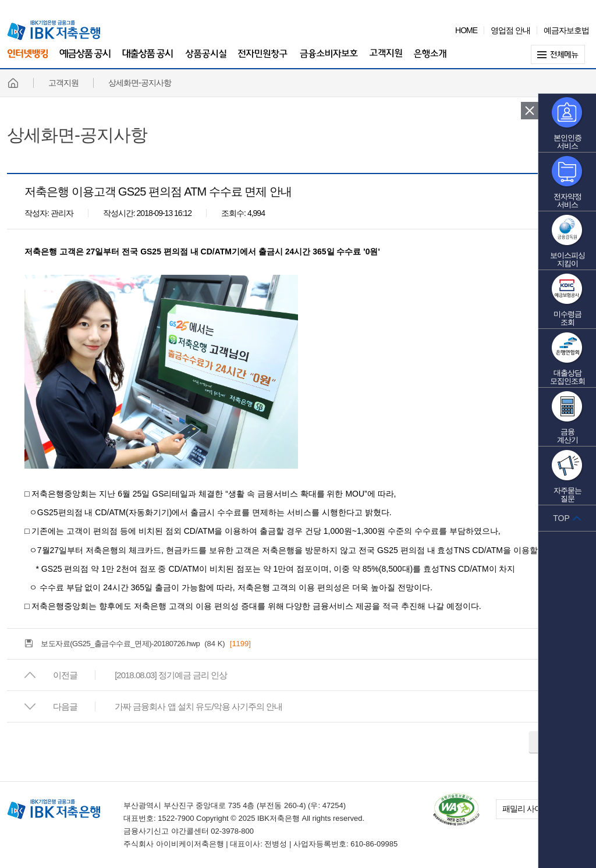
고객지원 (386, 60)
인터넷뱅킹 (27, 59)
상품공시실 (206, 60)
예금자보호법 (566, 30)
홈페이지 (13, 83)
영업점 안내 (510, 30)
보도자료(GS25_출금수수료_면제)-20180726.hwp (120, 644)
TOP (561, 518)
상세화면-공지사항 (77, 135)
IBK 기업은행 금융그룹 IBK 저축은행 (54, 30)
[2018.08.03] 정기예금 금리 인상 (171, 675)
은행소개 (430, 60)
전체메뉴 (560, 54)
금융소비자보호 (329, 60)
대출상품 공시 (148, 60)
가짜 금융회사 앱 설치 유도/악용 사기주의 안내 (198, 706)
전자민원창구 (263, 60)
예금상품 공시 (85, 60)
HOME (466, 30)
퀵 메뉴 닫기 (530, 111)
